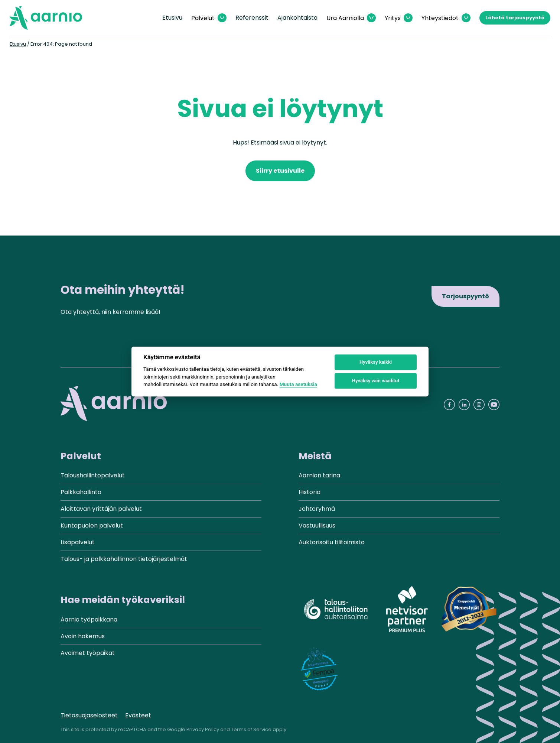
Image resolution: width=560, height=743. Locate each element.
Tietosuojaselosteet (89, 715)
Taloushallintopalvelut (93, 475)
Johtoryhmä (317, 509)
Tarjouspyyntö (465, 296)
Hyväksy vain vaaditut (376, 381)
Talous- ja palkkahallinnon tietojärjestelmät (124, 559)
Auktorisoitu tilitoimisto (332, 542)
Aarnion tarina (319, 475)
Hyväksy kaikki (376, 362)
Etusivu (172, 18)
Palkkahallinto (81, 492)
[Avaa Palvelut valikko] (209, 18)
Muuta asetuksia (298, 384)
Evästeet (138, 715)
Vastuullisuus (317, 525)
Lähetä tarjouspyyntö (515, 18)
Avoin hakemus (83, 636)
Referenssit (252, 18)
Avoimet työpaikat (88, 653)
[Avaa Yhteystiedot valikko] (446, 18)
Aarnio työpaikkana (89, 619)
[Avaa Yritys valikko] (399, 18)
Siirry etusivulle (280, 171)
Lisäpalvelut (78, 542)
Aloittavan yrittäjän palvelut (101, 509)
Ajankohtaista (297, 18)
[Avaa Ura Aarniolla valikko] (351, 18)
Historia (310, 492)
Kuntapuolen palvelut (92, 525)
